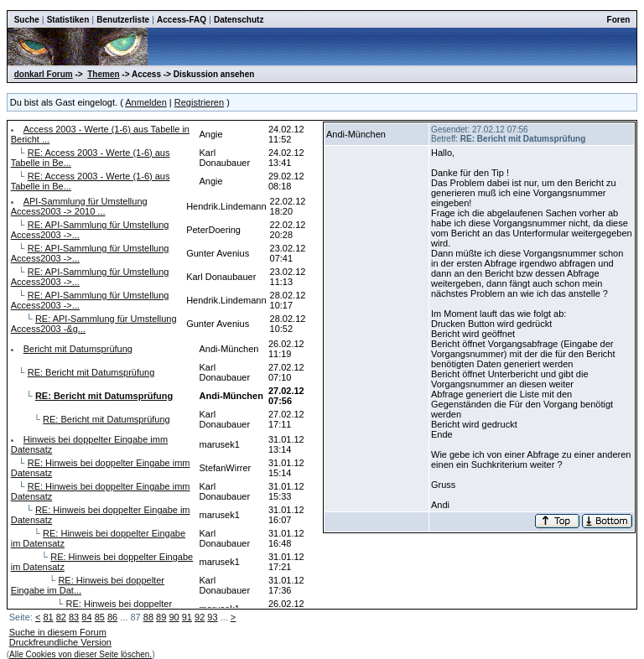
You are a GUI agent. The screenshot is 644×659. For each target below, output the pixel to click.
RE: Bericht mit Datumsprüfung (91, 372)
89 (161, 617)
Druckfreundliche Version (60, 642)
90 (174, 617)
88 (148, 617)
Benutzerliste (123, 20)
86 (112, 617)
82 (61, 617)
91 (187, 617)
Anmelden (146, 102)
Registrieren (199, 102)
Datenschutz (239, 20)
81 (48, 617)
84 (86, 617)
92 (200, 617)
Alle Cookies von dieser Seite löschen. (80, 654)
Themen (103, 74)
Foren (619, 20)
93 (212, 617)
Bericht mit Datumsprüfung (78, 349)
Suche (27, 20)
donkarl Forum (44, 74)
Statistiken (68, 20)
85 (100, 617)
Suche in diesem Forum (58, 632)
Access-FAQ (182, 20)
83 (74, 617)
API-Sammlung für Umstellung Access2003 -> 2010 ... (79, 206)
